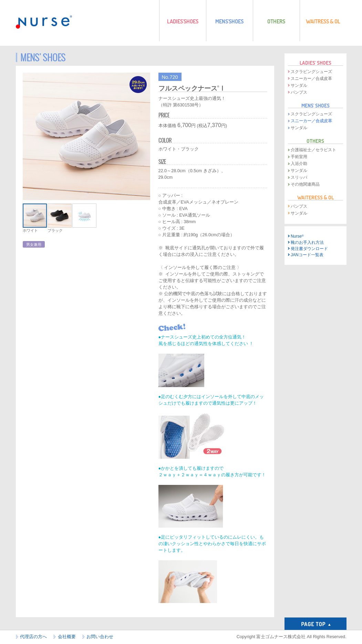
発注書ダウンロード (309, 249)
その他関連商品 (305, 184)
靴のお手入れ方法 (307, 242)
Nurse (297, 236)
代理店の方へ (33, 637)
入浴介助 (299, 164)
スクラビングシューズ (311, 72)
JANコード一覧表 (307, 255)
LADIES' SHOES (316, 63)
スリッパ (299, 177)
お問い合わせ (100, 637)
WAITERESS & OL (316, 197)
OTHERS (315, 141)
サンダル (299, 85)
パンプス (299, 92)
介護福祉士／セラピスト (313, 150)
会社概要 (67, 637)
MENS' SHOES (316, 105)
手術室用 (299, 157)
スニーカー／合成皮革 (311, 79)
